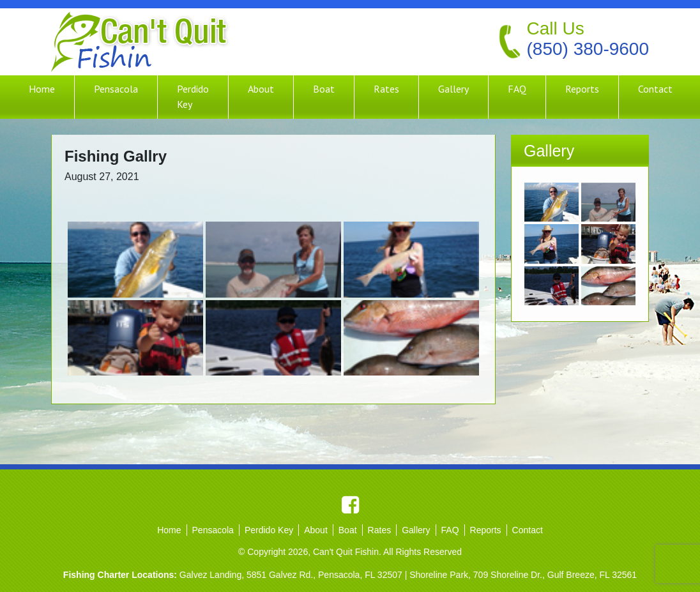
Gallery (453, 89)
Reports (582, 89)
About (261, 89)
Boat (324, 89)
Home (42, 89)
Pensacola (116, 89)
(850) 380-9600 (588, 49)
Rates (386, 89)
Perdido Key (193, 96)
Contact (655, 89)
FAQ (517, 89)
